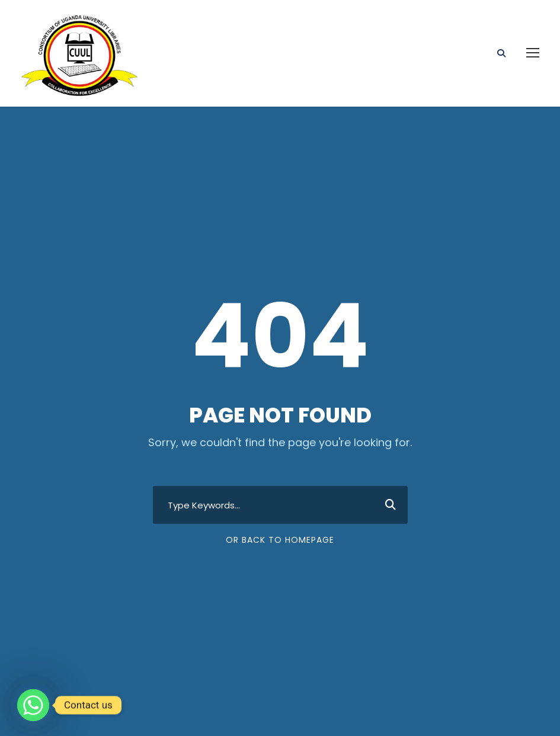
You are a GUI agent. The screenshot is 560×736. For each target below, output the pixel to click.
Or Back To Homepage (280, 540)
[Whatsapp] (33, 705)
